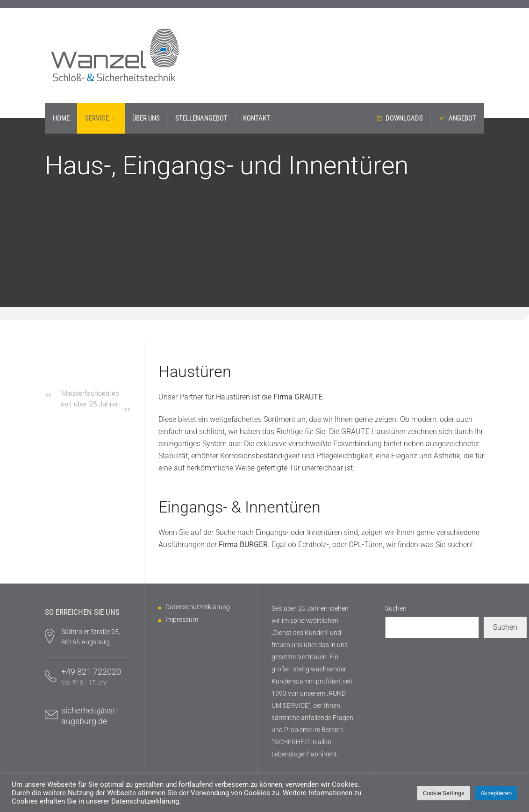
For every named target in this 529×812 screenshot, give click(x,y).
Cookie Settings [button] (444, 793)
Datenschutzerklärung (198, 607)
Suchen (396, 608)
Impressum (182, 620)
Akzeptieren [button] (496, 793)
